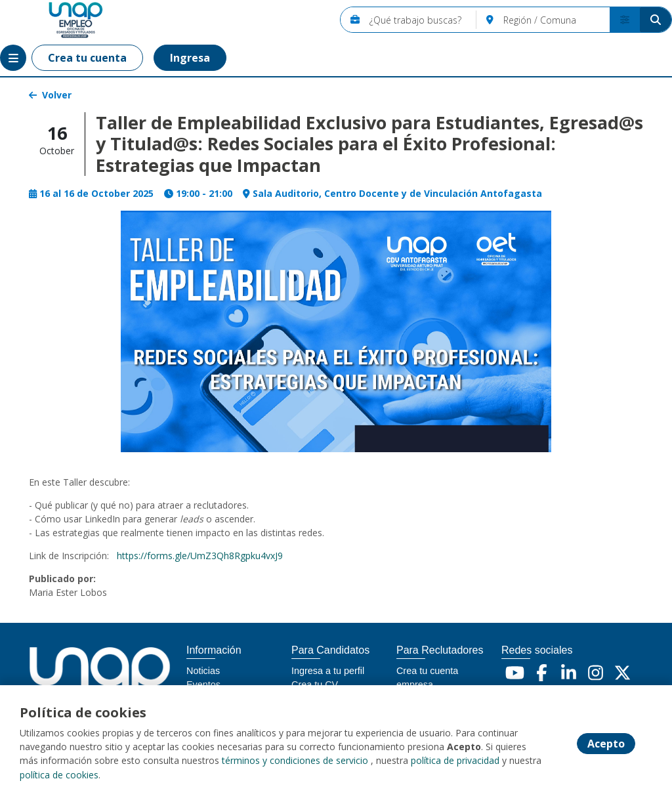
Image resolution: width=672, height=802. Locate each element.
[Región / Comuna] (556, 20)
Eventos (203, 685)
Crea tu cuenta (87, 58)
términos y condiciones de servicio (295, 762)
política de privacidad (455, 762)
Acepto (606, 744)
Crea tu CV (315, 685)
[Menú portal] (13, 58)
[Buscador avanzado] (625, 20)
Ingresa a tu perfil (328, 671)
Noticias (203, 671)
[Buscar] (656, 20)
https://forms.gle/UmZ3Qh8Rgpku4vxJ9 (200, 556)
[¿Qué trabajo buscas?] (423, 20)
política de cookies (59, 775)
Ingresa (190, 58)
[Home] (57, 20)
